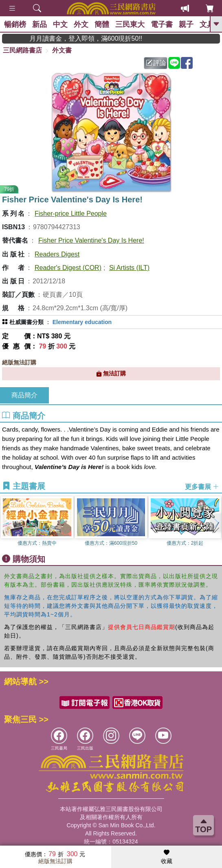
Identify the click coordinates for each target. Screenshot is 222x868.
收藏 (167, 857)
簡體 (102, 24)
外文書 (62, 50)
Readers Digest (57, 254)
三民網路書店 (22, 50)
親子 (186, 24)
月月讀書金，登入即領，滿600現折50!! (97, 38)
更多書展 (202, 486)
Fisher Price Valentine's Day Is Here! (91, 240)
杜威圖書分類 (26, 322)
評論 (156, 63)
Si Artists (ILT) (129, 268)
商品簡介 (24, 395)
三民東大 (130, 24)
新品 (40, 24)
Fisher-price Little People (71, 214)
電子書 (162, 24)
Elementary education (82, 322)
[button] (216, 523)
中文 (60, 24)
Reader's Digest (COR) (68, 268)
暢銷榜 (15, 24)
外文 (81, 24)
